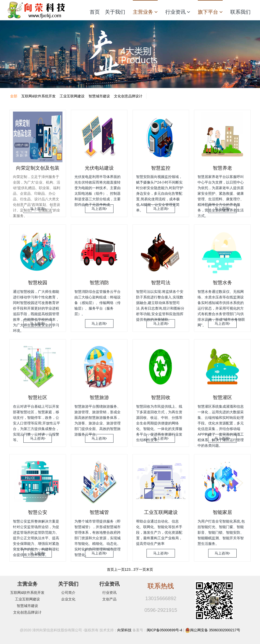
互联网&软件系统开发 (38, 96)
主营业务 (145, 12)
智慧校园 (38, 283)
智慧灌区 (222, 397)
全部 (14, 96)
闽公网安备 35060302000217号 (215, 630)
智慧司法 (161, 283)
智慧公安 (38, 512)
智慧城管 (99, 512)
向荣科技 (124, 630)
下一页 (141, 569)
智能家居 (222, 512)
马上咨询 (38, 209)
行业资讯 (178, 12)
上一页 (119, 569)
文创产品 (109, 599)
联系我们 (240, 12)
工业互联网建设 (72, 96)
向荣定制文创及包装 (38, 168)
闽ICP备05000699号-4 (165, 630)
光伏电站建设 (99, 168)
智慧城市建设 (99, 96)
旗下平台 (210, 12)
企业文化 (68, 599)
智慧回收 (161, 397)
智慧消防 (99, 283)
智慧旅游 (99, 397)
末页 (150, 569)
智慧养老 (222, 168)
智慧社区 (38, 397)
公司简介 (68, 593)
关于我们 (115, 12)
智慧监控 (161, 168)
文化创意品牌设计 (128, 96)
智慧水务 (222, 283)
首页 (95, 12)
